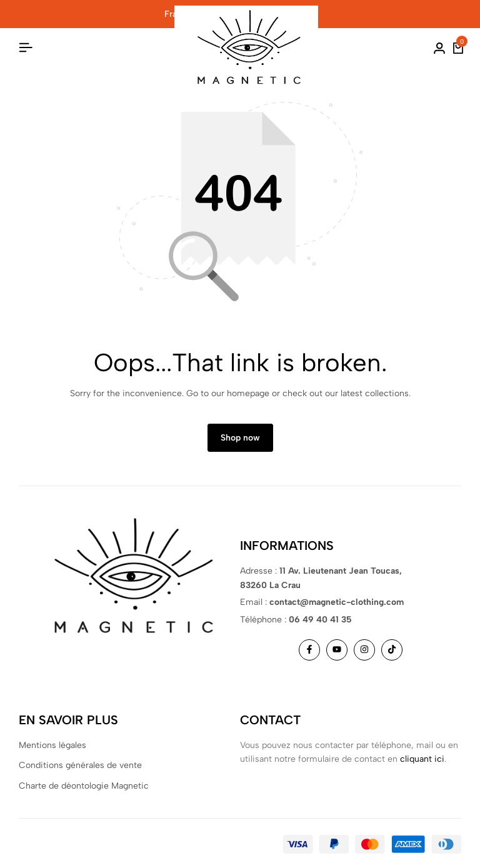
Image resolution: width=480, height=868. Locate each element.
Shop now (240, 438)
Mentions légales (52, 745)
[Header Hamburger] (26, 48)
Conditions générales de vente (80, 765)
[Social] (309, 650)
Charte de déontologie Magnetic (84, 786)
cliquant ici (422, 759)
